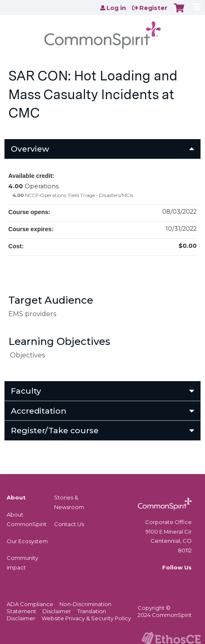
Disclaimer (57, 611)
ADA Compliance (30, 604)
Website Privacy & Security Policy (86, 618)
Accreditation (39, 411)
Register (153, 8)
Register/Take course (55, 430)
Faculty (26, 391)
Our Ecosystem (27, 541)
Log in (116, 8)
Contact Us (69, 524)
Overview (30, 149)
